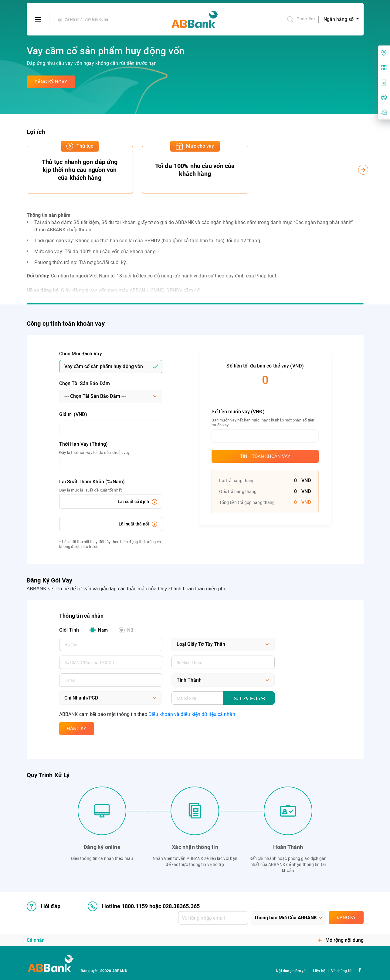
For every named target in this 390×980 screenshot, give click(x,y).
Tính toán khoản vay (265, 456)
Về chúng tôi (342, 971)
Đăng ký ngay (51, 82)
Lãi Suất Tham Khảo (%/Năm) (92, 482)
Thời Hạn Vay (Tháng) (83, 444)
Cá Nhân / (73, 19)
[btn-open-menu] (38, 19)
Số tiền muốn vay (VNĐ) (238, 412)
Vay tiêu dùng (96, 19)
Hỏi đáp (44, 906)
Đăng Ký (77, 729)
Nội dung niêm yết (291, 971)
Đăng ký (346, 918)
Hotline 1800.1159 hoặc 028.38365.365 (144, 906)
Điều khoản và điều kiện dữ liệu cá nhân (192, 714)
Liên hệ (319, 971)
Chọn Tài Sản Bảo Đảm (85, 383)
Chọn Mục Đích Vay (81, 354)
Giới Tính (69, 630)
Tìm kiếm (301, 19)
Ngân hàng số (339, 19)
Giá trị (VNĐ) (73, 414)
